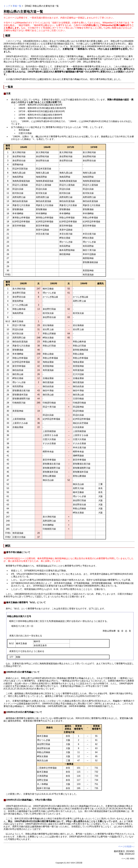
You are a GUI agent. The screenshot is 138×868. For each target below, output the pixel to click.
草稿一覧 (17, 6)
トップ (7, 6)
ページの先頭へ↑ (126, 846)
